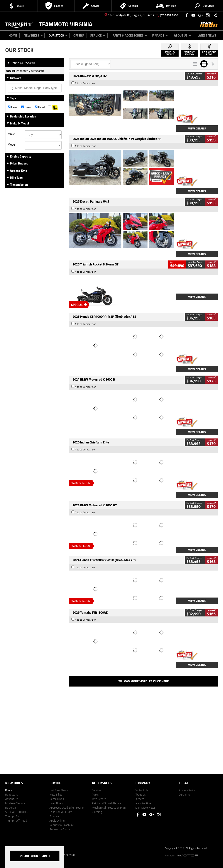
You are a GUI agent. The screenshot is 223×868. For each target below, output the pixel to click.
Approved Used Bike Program (67, 808)
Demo (27, 107)
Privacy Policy (187, 790)
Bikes (8, 790)
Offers (79, 35)
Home (13, 35)
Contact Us (141, 790)
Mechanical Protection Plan (109, 808)
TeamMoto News (145, 808)
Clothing (97, 812)
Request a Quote (60, 829)
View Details (197, 128)
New (12, 107)
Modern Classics (15, 803)
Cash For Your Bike (61, 812)
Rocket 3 (11, 808)
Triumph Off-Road (16, 821)
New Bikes (33, 35)
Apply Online (57, 821)
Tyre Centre (99, 799)
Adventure (12, 799)
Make (11, 134)
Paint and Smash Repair (107, 803)
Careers (139, 799)
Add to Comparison (86, 83)
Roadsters (12, 794)
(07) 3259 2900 (169, 15)
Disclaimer (185, 794)
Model (12, 144)
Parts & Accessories (130, 35)
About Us (183, 35)
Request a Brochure (62, 825)
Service (98, 35)
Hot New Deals (59, 790)
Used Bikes (56, 803)
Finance (160, 35)
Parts (95, 794)
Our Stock (58, 35)
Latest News (207, 35)
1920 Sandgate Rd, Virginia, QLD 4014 (129, 15)
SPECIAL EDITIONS (16, 812)
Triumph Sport (14, 816)
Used (40, 107)
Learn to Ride (143, 803)
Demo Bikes (57, 799)
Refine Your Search (21, 63)
